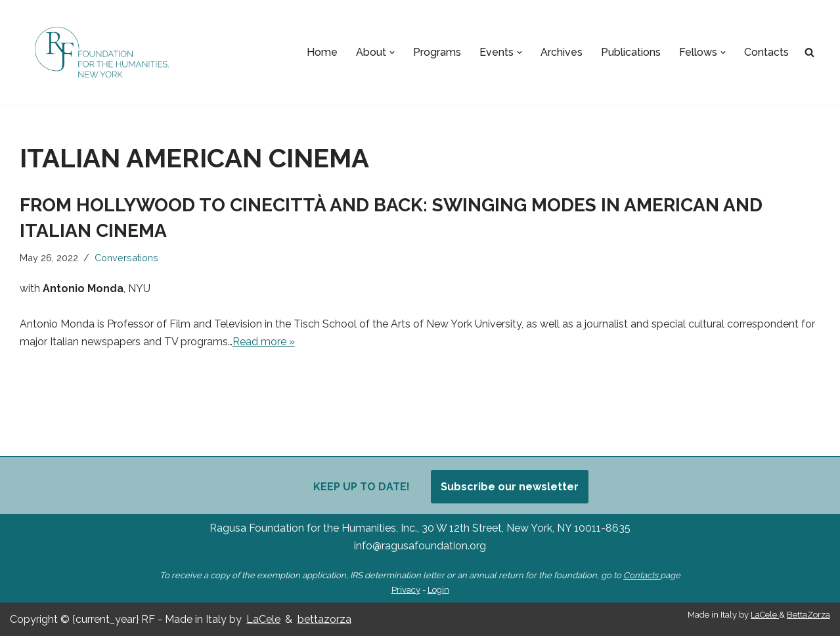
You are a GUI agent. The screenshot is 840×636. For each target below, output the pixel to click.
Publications (631, 52)
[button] (392, 53)
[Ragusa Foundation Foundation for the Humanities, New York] (102, 52)
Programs (437, 52)
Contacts (766, 52)
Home (322, 52)
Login (438, 590)
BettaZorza (808, 615)
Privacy (406, 590)
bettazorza (324, 619)
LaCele (263, 619)
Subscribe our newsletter (510, 487)
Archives (562, 52)
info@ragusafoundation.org (420, 546)
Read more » (264, 342)
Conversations (126, 258)
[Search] (809, 52)
